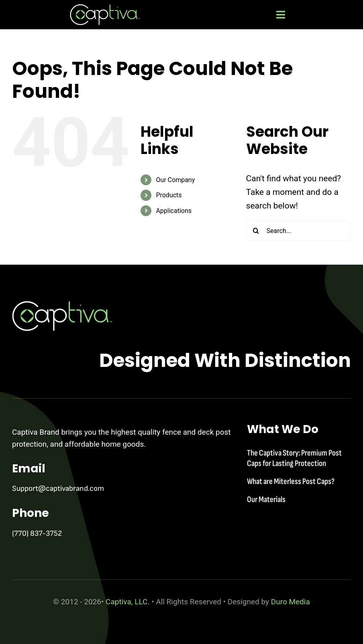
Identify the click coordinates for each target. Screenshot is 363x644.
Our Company (175, 180)
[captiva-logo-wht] (105, 8)
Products (169, 195)
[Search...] (299, 231)
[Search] (256, 231)
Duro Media (291, 602)
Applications (174, 211)
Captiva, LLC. (128, 602)
